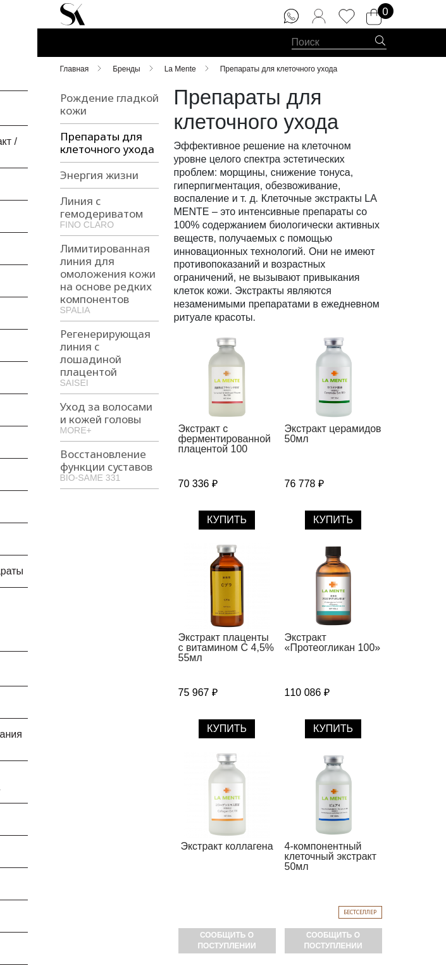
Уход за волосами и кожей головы (109, 417)
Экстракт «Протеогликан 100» (333, 642)
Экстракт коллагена (226, 846)
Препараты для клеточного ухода (107, 143)
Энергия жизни (99, 175)
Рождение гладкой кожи (109, 104)
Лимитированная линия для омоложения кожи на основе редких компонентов (109, 278)
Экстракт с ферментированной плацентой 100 (225, 439)
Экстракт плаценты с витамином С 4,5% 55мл (226, 648)
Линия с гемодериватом (109, 211)
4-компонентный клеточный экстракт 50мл (331, 856)
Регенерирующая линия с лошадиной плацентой (109, 357)
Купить (227, 520)
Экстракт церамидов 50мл (333, 434)
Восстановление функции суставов (109, 464)
